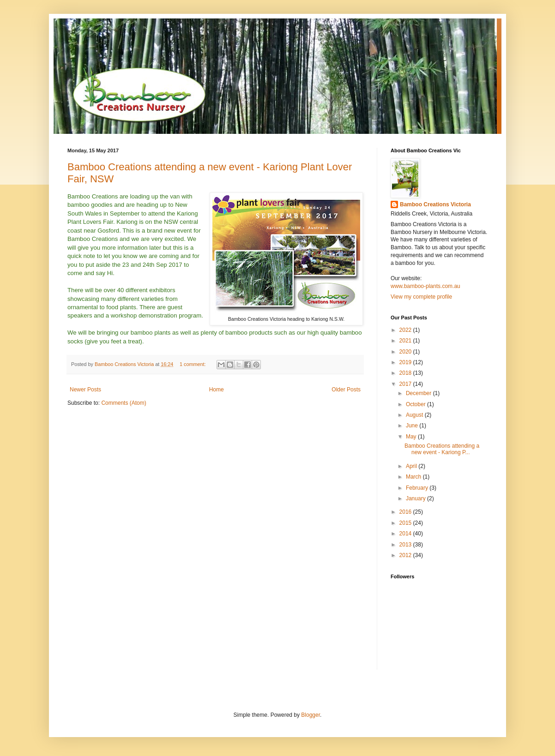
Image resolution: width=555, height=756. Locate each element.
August (415, 415)
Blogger (311, 715)
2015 (406, 523)
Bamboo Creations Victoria (435, 204)
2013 (406, 545)
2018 (406, 373)
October (416, 404)
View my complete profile (421, 297)
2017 (406, 384)
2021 (406, 341)
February (418, 488)
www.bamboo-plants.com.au (425, 286)
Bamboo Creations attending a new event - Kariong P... (442, 449)
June (413, 426)
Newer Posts (85, 390)
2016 (406, 512)
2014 (406, 534)
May (412, 437)
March (414, 477)
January (416, 498)
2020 (406, 352)
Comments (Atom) (124, 403)
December (419, 393)
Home (217, 390)
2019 (406, 362)
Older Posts (346, 390)
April (412, 466)
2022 (406, 330)
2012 (406, 555)
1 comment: (193, 364)
